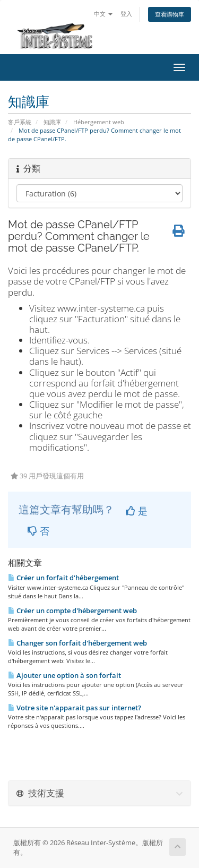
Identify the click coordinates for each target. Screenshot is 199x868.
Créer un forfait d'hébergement (63, 578)
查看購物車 (170, 14)
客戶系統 (20, 122)
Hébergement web (99, 122)
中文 (103, 14)
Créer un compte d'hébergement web (72, 611)
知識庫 (52, 122)
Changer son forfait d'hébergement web (77, 643)
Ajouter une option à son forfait (64, 675)
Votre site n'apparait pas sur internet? (75, 708)
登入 (126, 14)
